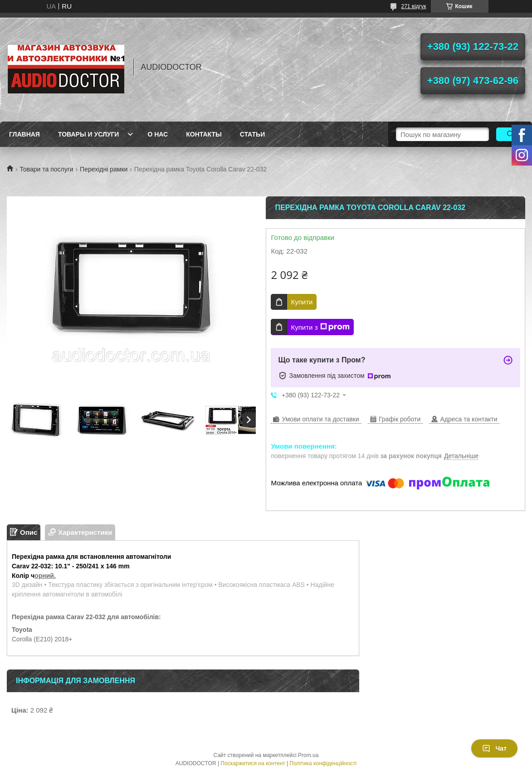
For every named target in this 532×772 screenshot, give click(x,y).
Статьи (253, 134)
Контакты (204, 134)
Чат (494, 748)
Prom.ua (308, 755)
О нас (158, 134)
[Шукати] (510, 134)
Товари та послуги (46, 169)
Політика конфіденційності (323, 763)
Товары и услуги (89, 134)
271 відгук (413, 6)
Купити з (320, 327)
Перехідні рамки (104, 169)
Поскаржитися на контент (253, 763)
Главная (24, 134)
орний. (45, 576)
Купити (302, 302)
